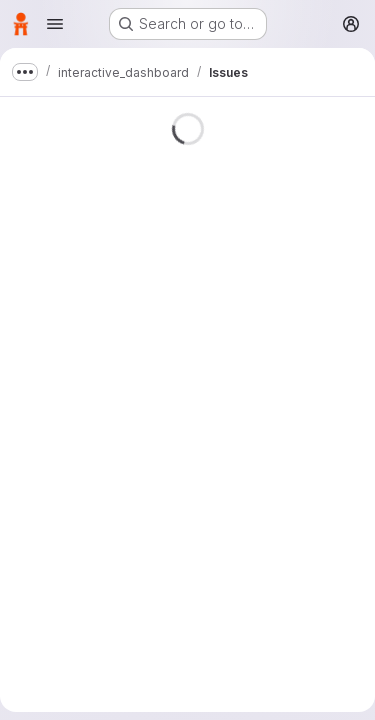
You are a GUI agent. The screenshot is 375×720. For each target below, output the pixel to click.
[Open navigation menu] (55, 24)
